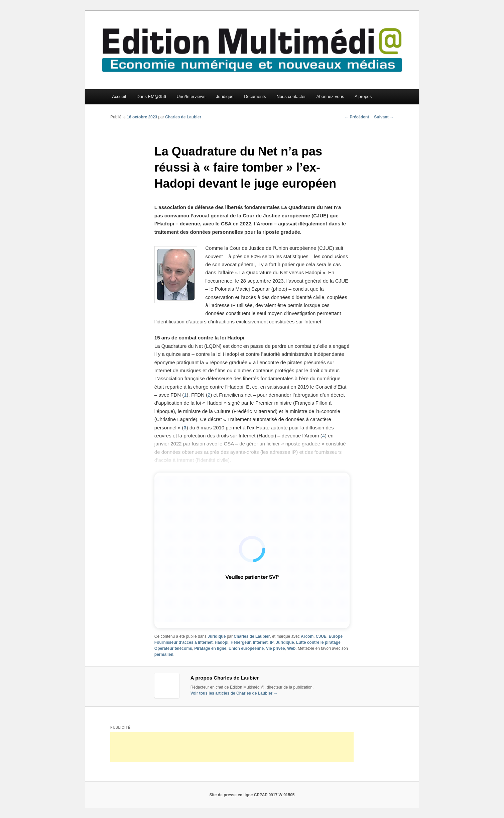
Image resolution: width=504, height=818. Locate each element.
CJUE (321, 636)
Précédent (357, 117)
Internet (260, 642)
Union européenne (246, 648)
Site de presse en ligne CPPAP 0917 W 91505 (252, 795)
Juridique (225, 96)
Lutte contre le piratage (318, 642)
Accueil (119, 96)
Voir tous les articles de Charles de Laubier (234, 693)
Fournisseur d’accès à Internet (183, 642)
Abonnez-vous (330, 96)
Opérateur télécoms (173, 648)
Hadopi (222, 642)
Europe (335, 636)
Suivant (384, 117)
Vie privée (275, 648)
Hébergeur (241, 642)
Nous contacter (291, 96)
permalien (164, 654)
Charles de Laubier (183, 117)
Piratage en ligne (210, 648)
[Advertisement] (232, 747)
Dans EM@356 (151, 96)
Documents (255, 96)
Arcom (307, 636)
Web (291, 648)
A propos (363, 96)
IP (272, 642)
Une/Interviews (191, 96)
